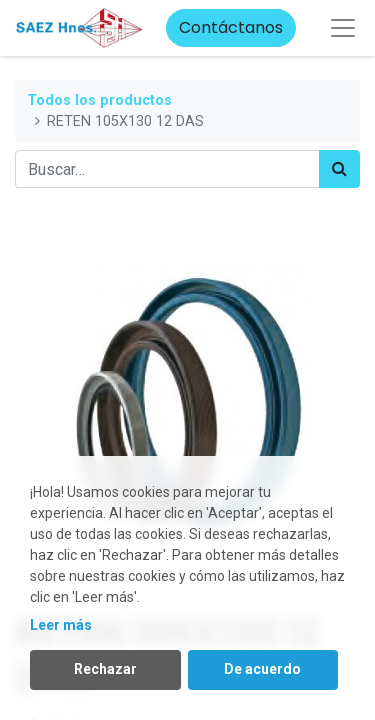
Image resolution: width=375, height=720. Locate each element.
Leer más (61, 625)
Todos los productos (99, 100)
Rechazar (105, 669)
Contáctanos (231, 27)
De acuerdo (262, 669)
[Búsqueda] (339, 169)
